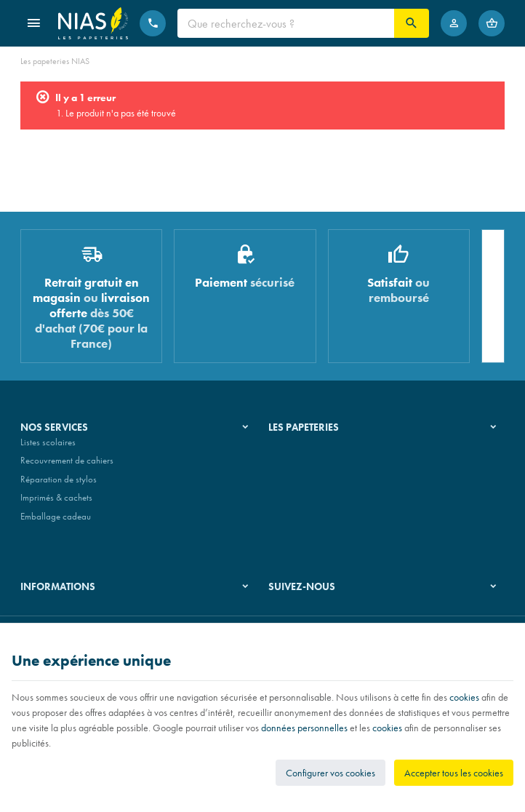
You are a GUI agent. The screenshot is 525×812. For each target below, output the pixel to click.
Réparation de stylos (59, 485)
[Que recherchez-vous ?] (286, 23)
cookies (464, 697)
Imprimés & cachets (56, 504)
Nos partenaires (298, 485)
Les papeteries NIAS (55, 61)
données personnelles (304, 728)
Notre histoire (294, 448)
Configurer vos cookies (330, 773)
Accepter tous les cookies (454, 773)
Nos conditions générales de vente (85, 613)
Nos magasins (295, 466)
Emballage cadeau (56, 522)
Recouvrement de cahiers (67, 466)
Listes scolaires (48, 448)
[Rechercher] (412, 23)
